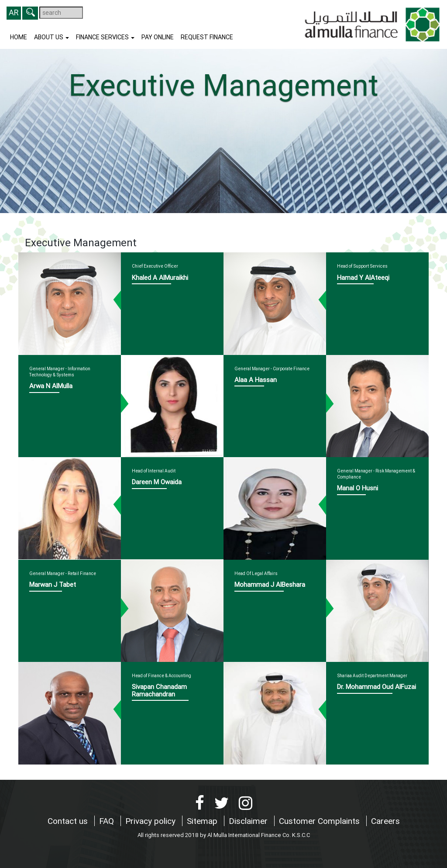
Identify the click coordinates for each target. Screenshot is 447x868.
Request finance (207, 37)
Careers (385, 821)
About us (52, 37)
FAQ (108, 821)
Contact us (69, 821)
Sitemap (203, 821)
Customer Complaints (320, 821)
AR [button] (14, 12)
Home (19, 37)
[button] (30, 13)
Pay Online (158, 37)
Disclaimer (249, 821)
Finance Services (105, 37)
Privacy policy (151, 821)
